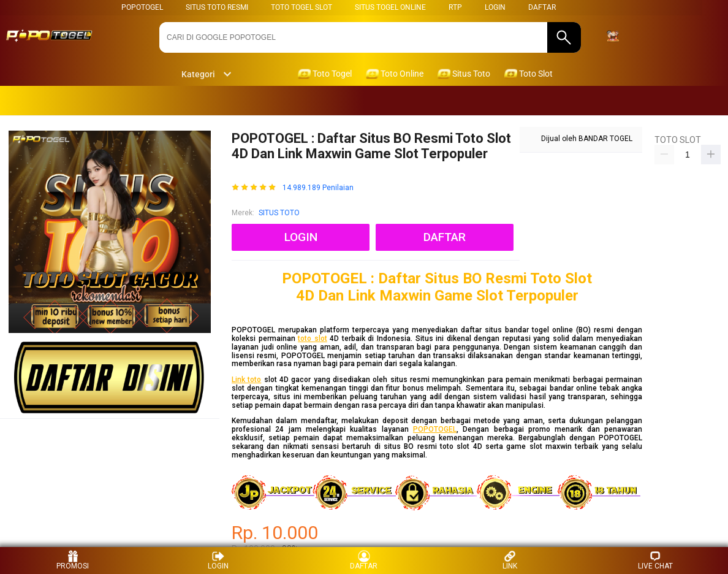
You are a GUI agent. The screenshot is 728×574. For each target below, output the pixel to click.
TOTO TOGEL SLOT (301, 7)
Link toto (246, 380)
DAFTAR (542, 7)
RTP (455, 7)
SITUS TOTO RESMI (217, 7)
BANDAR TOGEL (605, 139)
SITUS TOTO (279, 213)
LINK (510, 560)
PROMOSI (73, 560)
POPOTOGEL (142, 7)
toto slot (313, 339)
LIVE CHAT (655, 560)
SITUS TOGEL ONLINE (390, 7)
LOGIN (495, 7)
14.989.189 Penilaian (318, 188)
